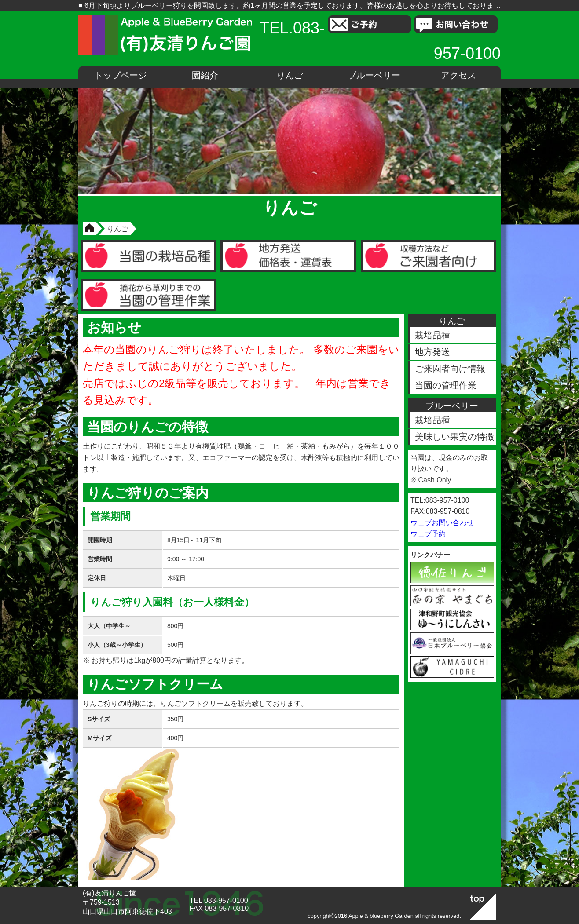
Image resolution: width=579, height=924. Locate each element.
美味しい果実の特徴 (454, 437)
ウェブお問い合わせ (442, 523)
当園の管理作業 (446, 385)
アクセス (458, 75)
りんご (289, 75)
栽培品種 (432, 335)
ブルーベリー (374, 75)
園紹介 (205, 75)
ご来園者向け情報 (450, 369)
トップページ (121, 75)
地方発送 (432, 352)
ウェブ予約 (428, 534)
